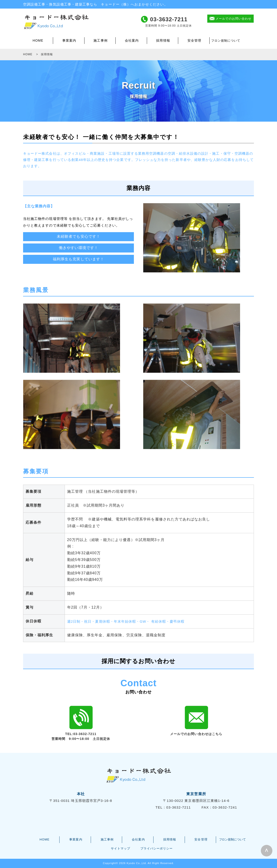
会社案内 (132, 40)
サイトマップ (120, 848)
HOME (38, 40)
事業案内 (69, 40)
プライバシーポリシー (157, 848)
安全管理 (194, 40)
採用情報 (163, 40)
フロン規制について (226, 41)
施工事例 (100, 40)
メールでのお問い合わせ (233, 19)
